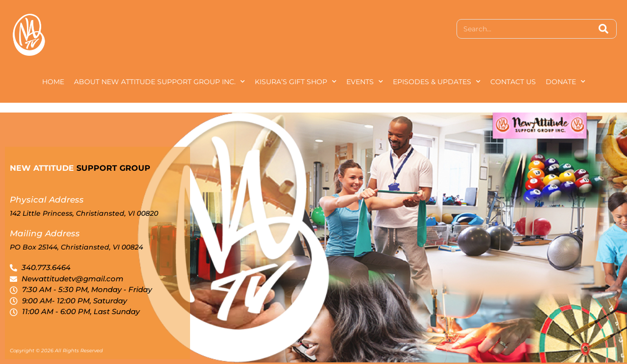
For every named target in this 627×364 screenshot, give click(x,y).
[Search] (603, 29)
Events (365, 82)
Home (53, 82)
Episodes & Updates (437, 82)
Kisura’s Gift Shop (296, 82)
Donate (566, 82)
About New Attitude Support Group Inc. (159, 82)
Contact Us (513, 82)
